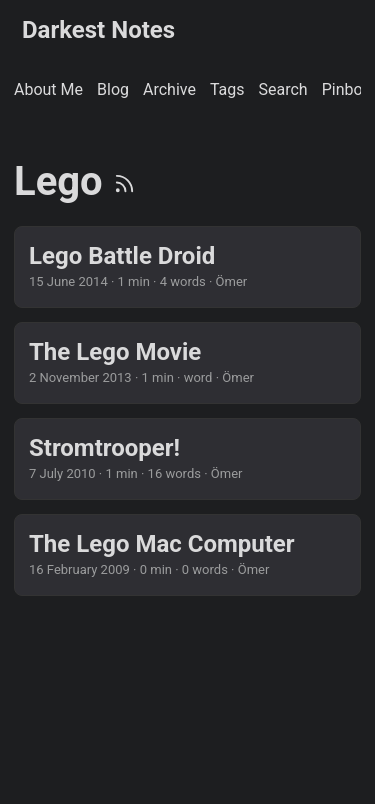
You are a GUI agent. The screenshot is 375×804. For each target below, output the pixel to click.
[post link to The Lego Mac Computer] (187, 555)
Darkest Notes (98, 30)
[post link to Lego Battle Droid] (187, 267)
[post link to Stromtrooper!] (187, 459)
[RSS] (124, 181)
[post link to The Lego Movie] (187, 363)
